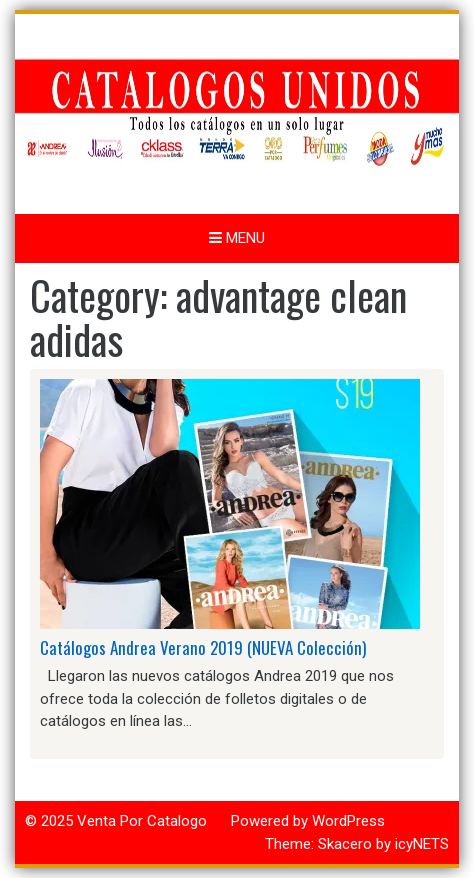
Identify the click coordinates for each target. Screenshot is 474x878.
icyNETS (422, 844)
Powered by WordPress (308, 821)
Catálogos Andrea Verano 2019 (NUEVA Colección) (203, 647)
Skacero (345, 844)
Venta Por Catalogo (142, 821)
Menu (237, 238)
